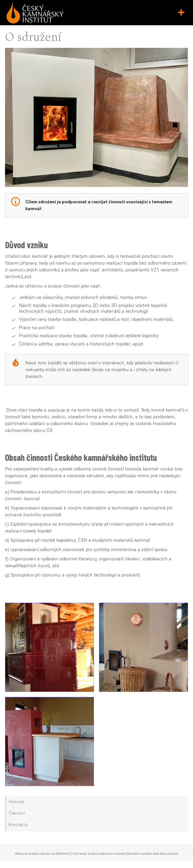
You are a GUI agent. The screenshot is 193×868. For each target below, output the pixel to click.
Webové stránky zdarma (33, 854)
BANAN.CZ (63, 854)
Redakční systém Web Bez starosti (153, 854)
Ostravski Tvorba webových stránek (99, 854)
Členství (17, 813)
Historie (17, 802)
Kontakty (18, 825)
